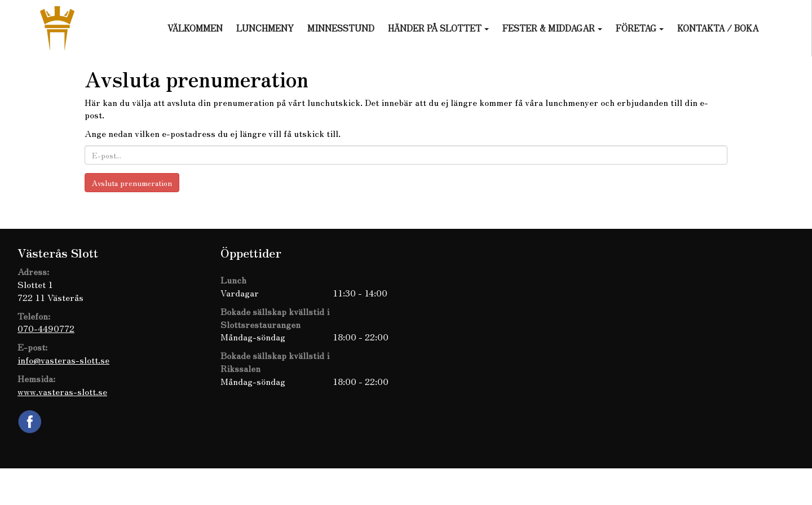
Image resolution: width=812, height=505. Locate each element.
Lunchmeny (265, 28)
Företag (640, 28)
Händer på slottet (438, 28)
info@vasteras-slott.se (63, 360)
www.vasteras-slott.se (62, 391)
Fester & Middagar (552, 28)
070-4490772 (46, 328)
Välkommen (195, 28)
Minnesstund (341, 28)
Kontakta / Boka (718, 28)
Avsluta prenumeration (132, 183)
